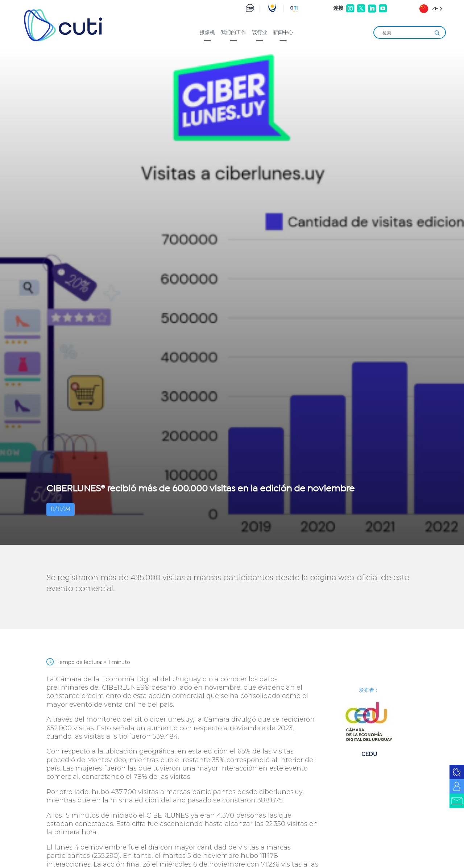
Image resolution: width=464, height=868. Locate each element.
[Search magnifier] (437, 33)
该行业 (260, 32)
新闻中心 (283, 32)
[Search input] (406, 33)
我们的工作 (233, 32)
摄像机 (207, 32)
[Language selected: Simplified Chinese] (431, 9)
